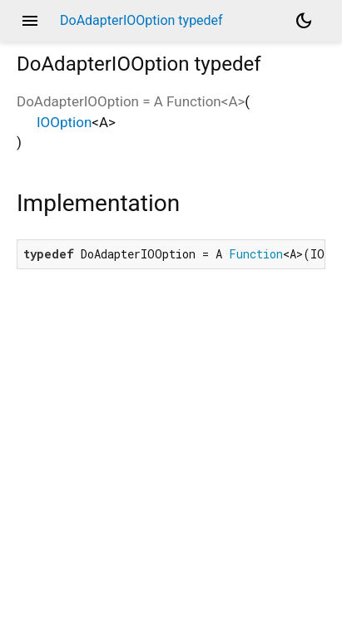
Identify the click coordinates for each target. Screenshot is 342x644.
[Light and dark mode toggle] (304, 21)
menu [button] (30, 21)
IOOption (64, 122)
